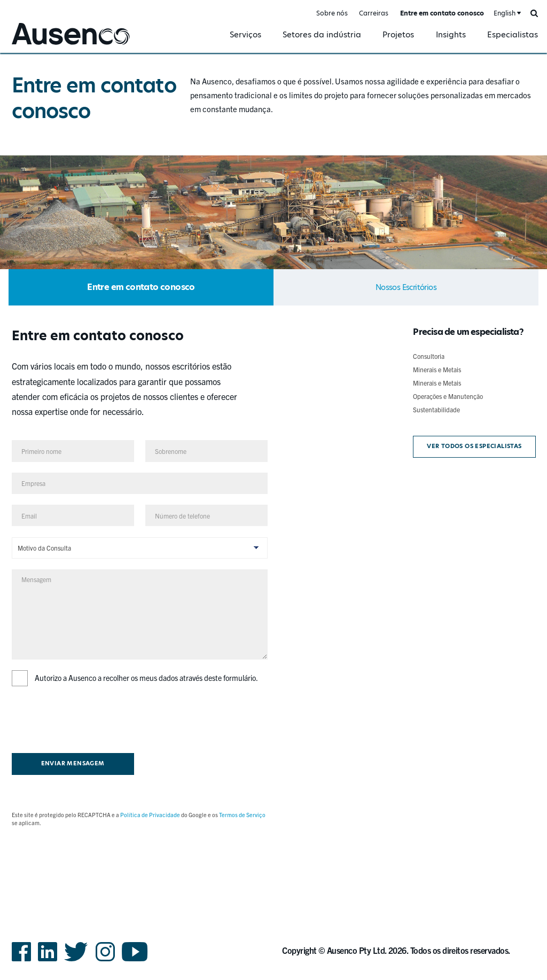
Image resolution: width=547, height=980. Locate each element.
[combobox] (506, 14)
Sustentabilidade (436, 409)
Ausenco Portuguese (45, 46)
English (505, 13)
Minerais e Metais (437, 369)
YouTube (135, 961)
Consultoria (429, 356)
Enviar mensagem (73, 763)
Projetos (398, 34)
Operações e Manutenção (448, 396)
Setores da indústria (322, 34)
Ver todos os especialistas (474, 446)
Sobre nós (332, 13)
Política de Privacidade (150, 815)
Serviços (245, 34)
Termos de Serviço (242, 815)
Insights (451, 34)
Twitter (76, 961)
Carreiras (374, 13)
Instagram (105, 961)
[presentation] (93, 718)
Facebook (21, 961)
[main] (273, 469)
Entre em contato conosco (442, 13)
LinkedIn (48, 961)
